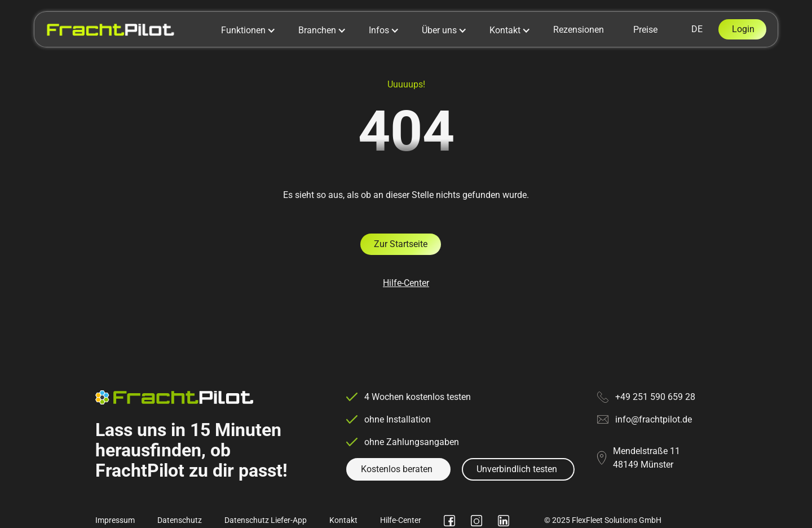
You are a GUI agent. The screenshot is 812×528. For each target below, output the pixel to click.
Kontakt (343, 520)
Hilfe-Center (406, 283)
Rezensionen (579, 30)
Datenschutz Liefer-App (266, 520)
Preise (645, 30)
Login (743, 29)
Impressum (115, 520)
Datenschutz (180, 520)
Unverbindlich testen (517, 469)
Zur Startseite (401, 244)
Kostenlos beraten (397, 469)
